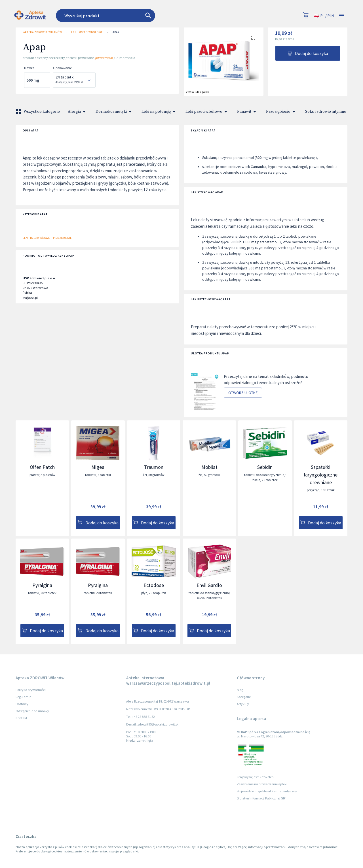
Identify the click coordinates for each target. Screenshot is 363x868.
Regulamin (24, 697)
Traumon (154, 467)
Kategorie (244, 697)
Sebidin (265, 467)
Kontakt (21, 718)
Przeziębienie (282, 112)
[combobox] (137, 16)
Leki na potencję (160, 112)
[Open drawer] (342, 16)
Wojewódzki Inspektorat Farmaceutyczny (267, 791)
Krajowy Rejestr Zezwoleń (255, 777)
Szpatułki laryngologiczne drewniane (321, 475)
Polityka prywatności (31, 690)
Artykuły (243, 704)
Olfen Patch (42, 467)
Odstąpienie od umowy (32, 711)
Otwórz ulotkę (243, 393)
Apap (116, 32)
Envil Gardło (209, 585)
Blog (240, 690)
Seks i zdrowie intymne (329, 112)
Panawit (248, 112)
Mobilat (209, 467)
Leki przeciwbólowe (87, 32)
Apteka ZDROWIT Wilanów (42, 32)
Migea (98, 467)
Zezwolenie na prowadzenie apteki (262, 784)
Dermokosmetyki (115, 112)
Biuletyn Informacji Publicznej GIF (261, 798)
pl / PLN (324, 16)
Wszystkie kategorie (38, 112)
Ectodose (154, 585)
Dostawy (22, 704)
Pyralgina (42, 585)
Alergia (78, 112)
